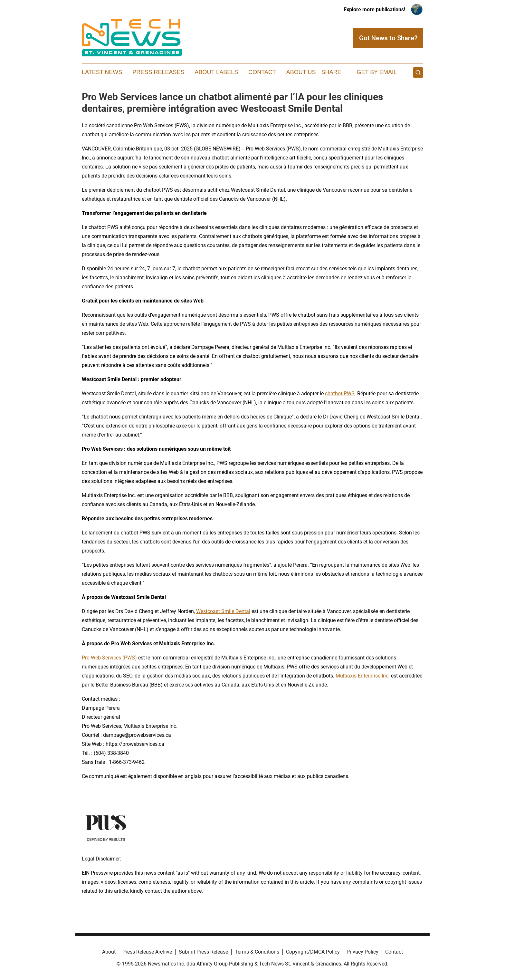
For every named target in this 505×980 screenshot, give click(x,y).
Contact (262, 72)
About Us (301, 72)
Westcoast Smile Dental (223, 611)
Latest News (102, 72)
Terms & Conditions (257, 952)
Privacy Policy (362, 952)
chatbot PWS (340, 394)
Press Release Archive (147, 952)
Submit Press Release (203, 952)
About (109, 952)
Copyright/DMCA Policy (313, 952)
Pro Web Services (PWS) (109, 658)
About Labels (216, 72)
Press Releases (158, 72)
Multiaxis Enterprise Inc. (363, 676)
